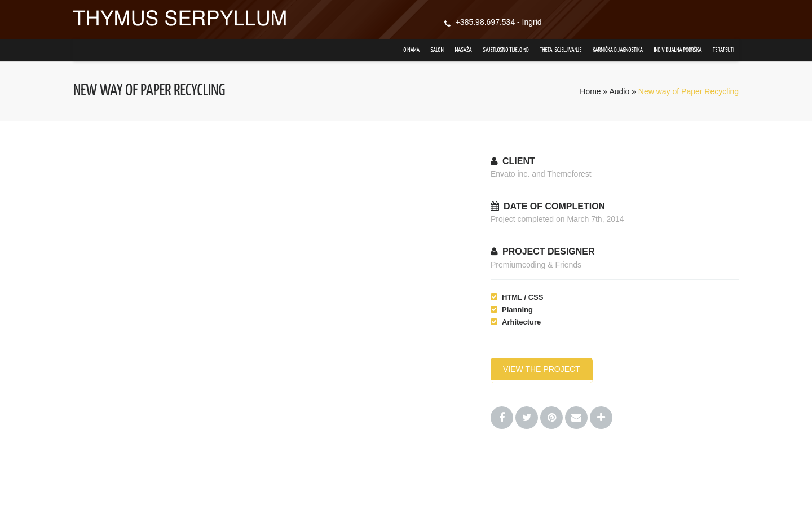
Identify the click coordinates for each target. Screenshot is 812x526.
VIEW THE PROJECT (542, 369)
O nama (411, 50)
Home (590, 91)
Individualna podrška (678, 50)
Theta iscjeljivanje (561, 50)
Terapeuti (723, 50)
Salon (437, 50)
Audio (619, 91)
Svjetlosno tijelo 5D (506, 50)
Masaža (463, 50)
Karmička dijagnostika (618, 50)
